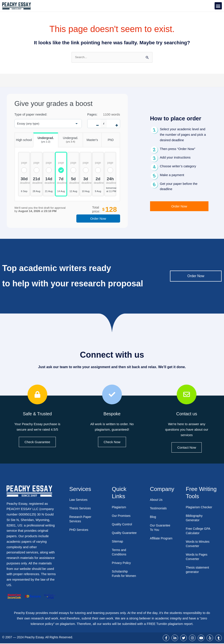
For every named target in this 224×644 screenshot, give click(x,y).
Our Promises (122, 516)
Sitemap (118, 546)
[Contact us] (187, 395)
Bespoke (112, 414)
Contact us (187, 414)
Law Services (79, 500)
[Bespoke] (112, 395)
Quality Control (123, 525)
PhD (107, 138)
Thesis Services (81, 509)
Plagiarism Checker (200, 508)
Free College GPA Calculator (199, 531)
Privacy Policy (122, 568)
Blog (153, 517)
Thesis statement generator (198, 570)
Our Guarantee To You (161, 528)
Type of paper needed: (31, 115)
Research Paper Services (81, 520)
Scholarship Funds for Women (120, 581)
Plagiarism (119, 508)
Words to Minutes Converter (198, 544)
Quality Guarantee (120, 535)
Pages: (92, 115)
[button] (218, 6)
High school (23, 138)
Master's (90, 138)
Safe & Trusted (37, 414)
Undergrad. (43, 139)
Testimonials (159, 509)
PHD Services (80, 530)
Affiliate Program (156, 541)
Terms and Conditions (120, 557)
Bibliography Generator (195, 518)
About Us (157, 500)
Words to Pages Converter (197, 557)
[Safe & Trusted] (37, 395)
